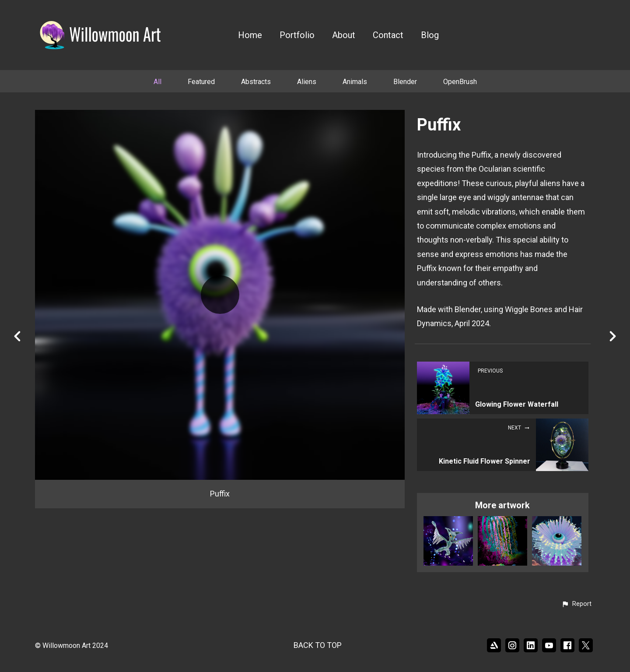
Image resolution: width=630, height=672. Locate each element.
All (157, 82)
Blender (405, 82)
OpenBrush (460, 82)
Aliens (307, 82)
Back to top (318, 645)
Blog (430, 35)
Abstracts (256, 82)
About (344, 35)
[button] (576, 604)
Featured (201, 82)
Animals (355, 82)
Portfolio (297, 35)
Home (250, 35)
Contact (388, 35)
